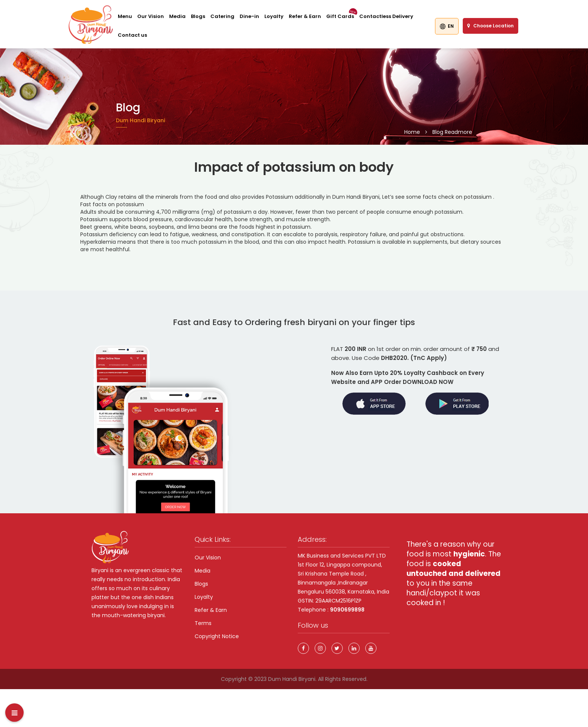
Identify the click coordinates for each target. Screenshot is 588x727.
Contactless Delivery (386, 16)
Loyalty (274, 16)
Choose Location (490, 26)
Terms (203, 623)
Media (177, 16)
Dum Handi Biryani (292, 679)
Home (412, 132)
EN (447, 26)
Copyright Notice (217, 636)
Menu (125, 16)
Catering (222, 16)
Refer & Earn (305, 16)
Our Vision (151, 16)
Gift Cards (340, 16)
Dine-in (249, 16)
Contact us (132, 35)
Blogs (198, 16)
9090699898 (347, 610)
